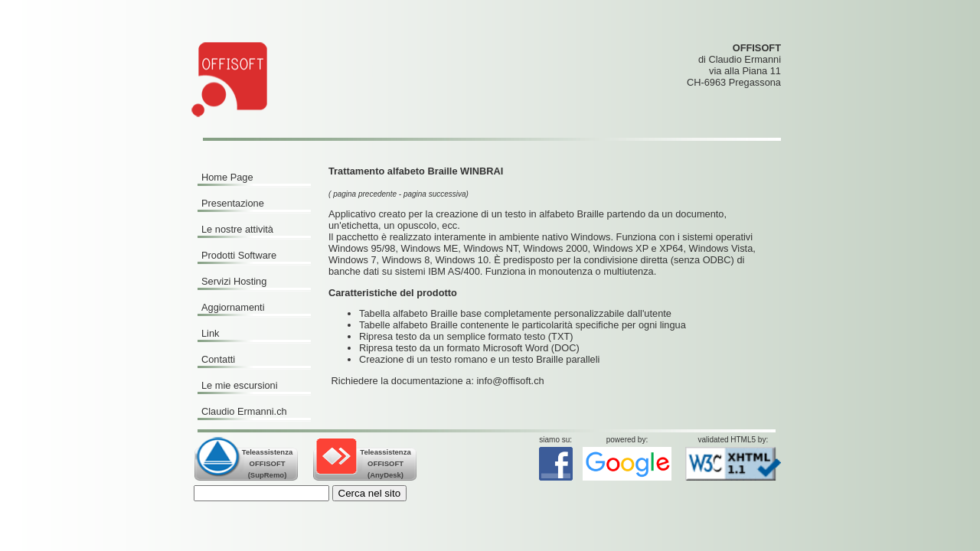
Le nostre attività (237, 229)
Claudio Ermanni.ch (244, 411)
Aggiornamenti (233, 307)
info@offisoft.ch (511, 381)
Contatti (218, 359)
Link (210, 333)
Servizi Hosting (234, 281)
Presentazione (233, 203)
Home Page (227, 177)
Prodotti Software (239, 255)
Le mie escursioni (240, 385)
